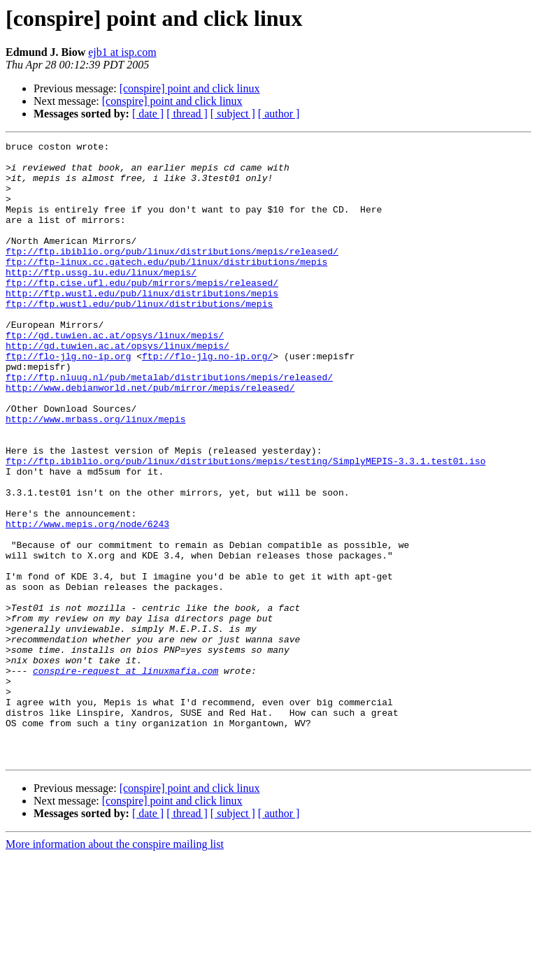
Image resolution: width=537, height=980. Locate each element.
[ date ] (148, 114)
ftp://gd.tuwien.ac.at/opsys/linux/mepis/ (115, 375)
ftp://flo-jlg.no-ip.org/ (207, 400)
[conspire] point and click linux (190, 88)
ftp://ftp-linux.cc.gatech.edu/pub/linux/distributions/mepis (166, 287)
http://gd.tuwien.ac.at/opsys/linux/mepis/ (117, 387)
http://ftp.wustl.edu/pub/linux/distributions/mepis (142, 324)
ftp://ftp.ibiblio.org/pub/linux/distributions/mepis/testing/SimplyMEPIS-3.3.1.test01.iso (245, 526)
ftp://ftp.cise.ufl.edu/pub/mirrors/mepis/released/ (142, 312)
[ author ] (279, 114)
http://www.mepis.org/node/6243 (87, 601)
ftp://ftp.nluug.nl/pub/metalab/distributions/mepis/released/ (169, 425)
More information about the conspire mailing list (115, 968)
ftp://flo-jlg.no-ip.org (68, 400)
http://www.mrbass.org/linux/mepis (95, 475)
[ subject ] (233, 114)
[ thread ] (187, 114)
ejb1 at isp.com (122, 52)
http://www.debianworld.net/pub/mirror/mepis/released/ (150, 438)
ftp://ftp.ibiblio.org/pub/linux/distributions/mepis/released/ (172, 274)
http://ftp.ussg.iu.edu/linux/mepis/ (101, 299)
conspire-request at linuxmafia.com (126, 777)
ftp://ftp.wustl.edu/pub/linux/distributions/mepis (139, 337)
